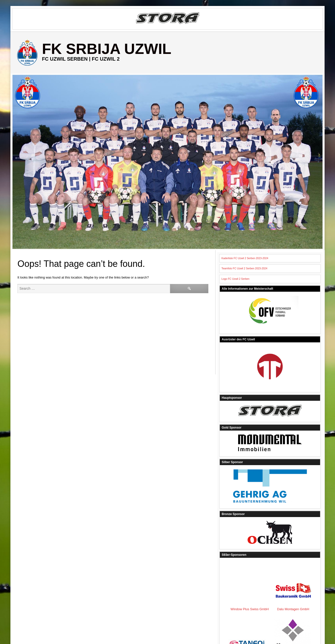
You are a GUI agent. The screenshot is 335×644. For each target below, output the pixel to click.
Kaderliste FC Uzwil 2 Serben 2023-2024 (245, 258)
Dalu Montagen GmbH (247, 602)
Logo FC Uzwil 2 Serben (236, 279)
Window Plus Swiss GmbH (297, 580)
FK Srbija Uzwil (107, 49)
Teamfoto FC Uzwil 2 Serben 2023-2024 (244, 268)
